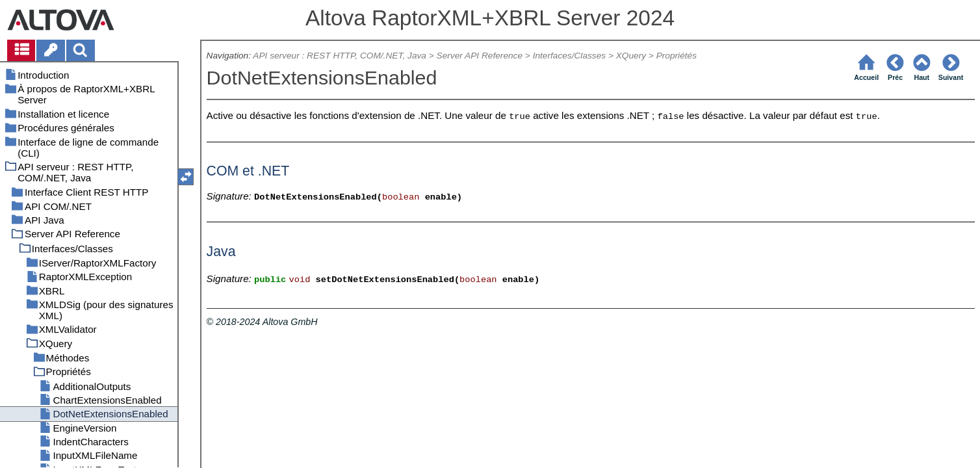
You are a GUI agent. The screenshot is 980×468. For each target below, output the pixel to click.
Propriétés (677, 56)
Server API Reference (480, 56)
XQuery (631, 56)
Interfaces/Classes (569, 56)
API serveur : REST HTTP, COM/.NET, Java (340, 56)
